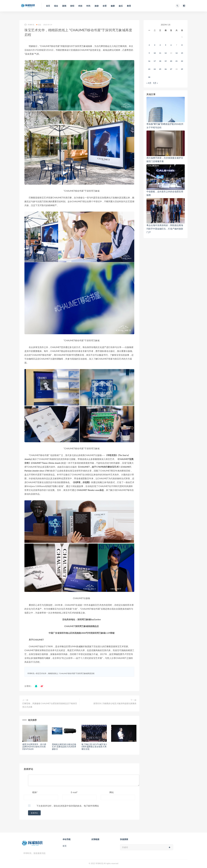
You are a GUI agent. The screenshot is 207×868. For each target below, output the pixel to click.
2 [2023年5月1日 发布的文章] (149, 45)
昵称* (35, 792)
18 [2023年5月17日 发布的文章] (160, 61)
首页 (65, 846)
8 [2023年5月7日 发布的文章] (182, 45)
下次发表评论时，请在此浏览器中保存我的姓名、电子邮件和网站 (68, 806)
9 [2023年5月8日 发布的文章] (149, 53)
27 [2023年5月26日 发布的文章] (171, 69)
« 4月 (149, 83)
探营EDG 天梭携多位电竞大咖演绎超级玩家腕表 (115, 703)
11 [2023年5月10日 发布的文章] (160, 53)
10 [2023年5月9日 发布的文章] (155, 53)
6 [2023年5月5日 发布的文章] (171, 45)
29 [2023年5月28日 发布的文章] (182, 69)
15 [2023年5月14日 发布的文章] (182, 53)
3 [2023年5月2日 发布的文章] (155, 45)
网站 (112, 792)
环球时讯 (29, 25)
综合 (39, 25)
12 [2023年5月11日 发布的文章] (166, 53)
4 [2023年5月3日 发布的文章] (160, 45)
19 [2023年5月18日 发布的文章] (166, 61)
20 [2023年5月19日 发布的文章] (171, 61)
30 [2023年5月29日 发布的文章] (149, 77)
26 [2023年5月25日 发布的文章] (166, 69)
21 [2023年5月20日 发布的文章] (177, 61)
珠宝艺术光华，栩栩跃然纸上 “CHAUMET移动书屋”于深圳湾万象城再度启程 (65, 673)
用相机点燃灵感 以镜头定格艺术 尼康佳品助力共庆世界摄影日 (64, 747)
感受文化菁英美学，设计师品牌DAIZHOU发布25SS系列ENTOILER (34, 747)
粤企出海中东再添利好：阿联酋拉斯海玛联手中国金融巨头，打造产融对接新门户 (165, 229)
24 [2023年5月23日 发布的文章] (155, 69)
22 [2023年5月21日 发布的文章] (182, 61)
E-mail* (74, 792)
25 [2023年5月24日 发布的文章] (160, 69)
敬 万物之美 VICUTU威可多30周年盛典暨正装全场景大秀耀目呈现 (94, 747)
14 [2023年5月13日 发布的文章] (177, 53)
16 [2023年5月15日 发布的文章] (149, 61)
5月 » (156, 83)
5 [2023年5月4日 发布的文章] (166, 45)
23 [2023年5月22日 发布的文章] (149, 69)
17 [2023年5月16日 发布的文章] (155, 61)
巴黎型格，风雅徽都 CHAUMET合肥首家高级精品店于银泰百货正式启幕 (50, 705)
